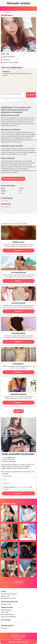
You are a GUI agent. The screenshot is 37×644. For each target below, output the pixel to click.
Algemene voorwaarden (22, 487)
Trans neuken (5, 612)
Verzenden (31, 95)
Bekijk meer (18, 411)
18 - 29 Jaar (4, 201)
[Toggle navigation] (3, 9)
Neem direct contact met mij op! (13, 179)
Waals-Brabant (5, 207)
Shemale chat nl (5, 596)
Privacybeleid (6, 489)
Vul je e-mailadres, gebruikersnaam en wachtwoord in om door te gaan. (18, 474)
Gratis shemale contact (7, 614)
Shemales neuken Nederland (9, 594)
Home (2, 12)
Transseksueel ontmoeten (8, 598)
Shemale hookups (6, 610)
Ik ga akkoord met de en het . (17, 488)
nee (20, 193)
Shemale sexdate (6, 604)
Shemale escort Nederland (8, 617)
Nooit (20, 191)
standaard (21, 188)
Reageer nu (19, 250)
